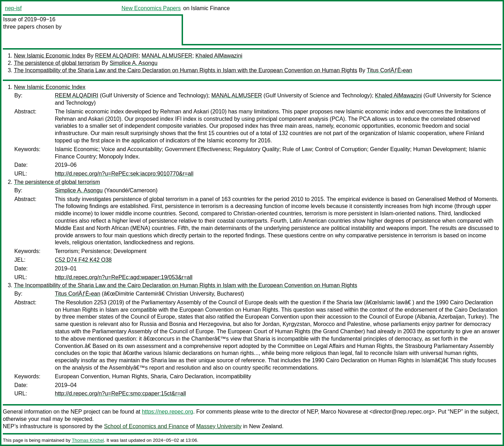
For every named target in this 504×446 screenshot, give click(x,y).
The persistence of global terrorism (57, 63)
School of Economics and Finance (146, 426)
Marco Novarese (341, 412)
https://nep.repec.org (167, 412)
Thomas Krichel (88, 440)
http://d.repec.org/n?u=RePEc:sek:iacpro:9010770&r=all (124, 174)
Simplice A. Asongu (134, 63)
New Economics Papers (151, 8)
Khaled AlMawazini (219, 56)
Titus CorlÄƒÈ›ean (389, 70)
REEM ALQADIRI (117, 56)
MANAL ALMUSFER (167, 56)
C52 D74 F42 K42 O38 (83, 260)
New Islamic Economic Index (50, 56)
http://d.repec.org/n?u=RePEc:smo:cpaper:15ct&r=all (120, 393)
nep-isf (13, 8)
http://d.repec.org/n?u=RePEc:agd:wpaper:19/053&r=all (124, 277)
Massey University (219, 426)
